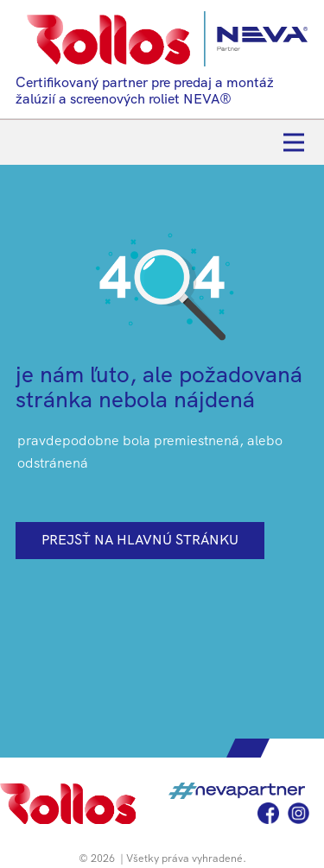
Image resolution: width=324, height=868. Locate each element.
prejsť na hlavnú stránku (140, 540)
